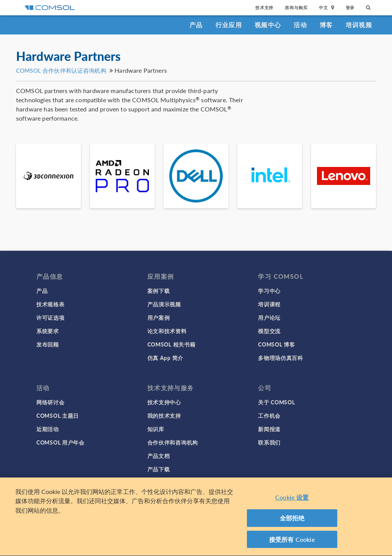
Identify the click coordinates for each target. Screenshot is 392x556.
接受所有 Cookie (292, 542)
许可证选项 (51, 317)
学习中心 (269, 291)
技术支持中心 (164, 402)
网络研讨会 (51, 402)
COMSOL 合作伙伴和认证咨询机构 (61, 70)
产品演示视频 (164, 304)
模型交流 (269, 331)
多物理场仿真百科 (281, 358)
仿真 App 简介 (165, 358)
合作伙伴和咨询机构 (173, 442)
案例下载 (159, 291)
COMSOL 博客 (276, 344)
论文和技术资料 (167, 331)
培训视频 (359, 25)
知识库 (156, 429)
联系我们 (269, 442)
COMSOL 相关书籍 (171, 344)
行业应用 (229, 25)
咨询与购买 (296, 7)
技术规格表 (51, 304)
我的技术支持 (164, 415)
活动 (300, 25)
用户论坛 (269, 317)
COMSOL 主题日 (58, 415)
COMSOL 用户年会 (60, 442)
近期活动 (48, 429)
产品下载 (159, 469)
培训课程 (269, 304)
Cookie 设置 (292, 500)
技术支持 (264, 7)
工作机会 (269, 415)
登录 (350, 7)
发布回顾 (48, 344)
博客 (326, 25)
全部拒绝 (292, 521)
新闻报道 (269, 429)
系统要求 (48, 331)
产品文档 (159, 456)
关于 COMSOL (276, 402)
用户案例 (159, 317)
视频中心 (268, 25)
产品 (196, 25)
